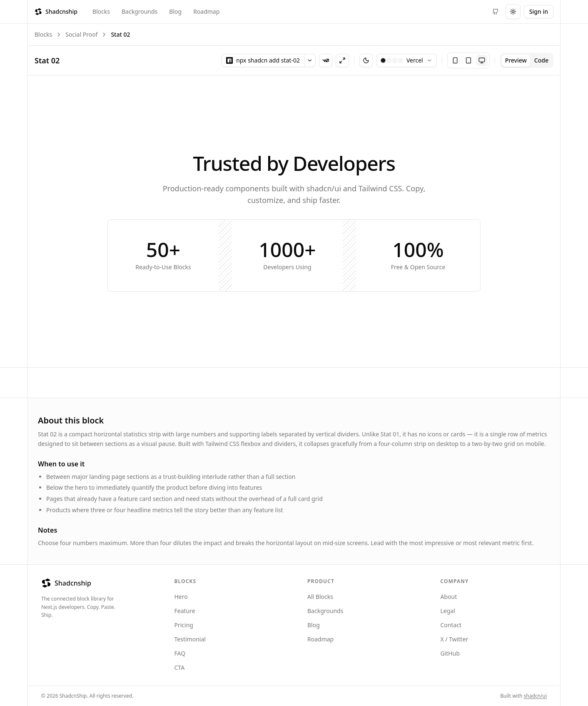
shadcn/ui (535, 696)
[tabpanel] (294, 221)
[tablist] (527, 60)
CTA (180, 667)
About (449, 597)
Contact (451, 625)
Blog (175, 11)
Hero (181, 597)
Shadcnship (56, 11)
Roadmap (206, 11)
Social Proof (81, 34)
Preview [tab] (516, 60)
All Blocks (320, 597)
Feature (185, 611)
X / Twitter (455, 639)
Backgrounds (140, 11)
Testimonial (190, 639)
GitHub (450, 653)
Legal (448, 611)
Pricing (184, 625)
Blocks (101, 11)
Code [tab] (541, 60)
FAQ (180, 653)
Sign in (539, 11)
